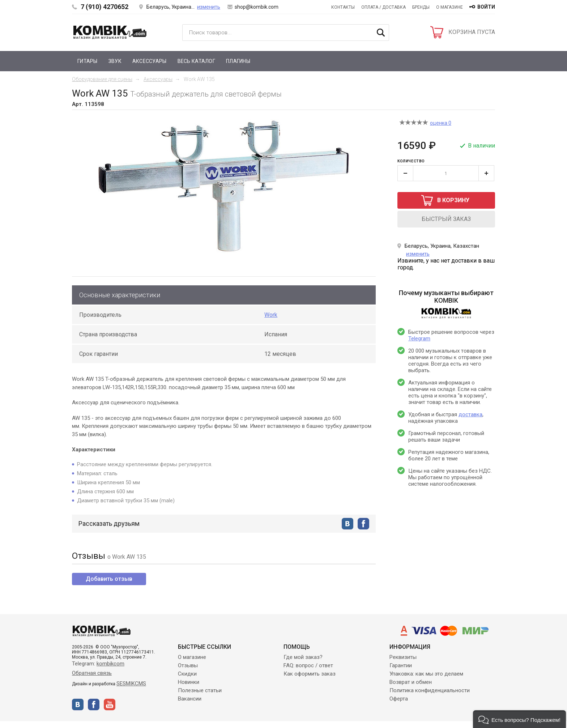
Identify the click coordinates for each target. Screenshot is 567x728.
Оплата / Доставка (383, 7)
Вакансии (190, 699)
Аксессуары (150, 61)
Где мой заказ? (303, 657)
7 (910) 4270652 (105, 7)
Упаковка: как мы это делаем (426, 674)
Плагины (238, 61)
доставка (470, 414)
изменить (209, 7)
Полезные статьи (200, 690)
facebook (363, 524)
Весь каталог (196, 61)
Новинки (189, 682)
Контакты (343, 7)
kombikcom (110, 664)
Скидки (187, 674)
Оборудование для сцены (102, 79)
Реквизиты (403, 657)
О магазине (449, 7)
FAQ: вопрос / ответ (308, 665)
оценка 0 (441, 123)
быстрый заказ (446, 219)
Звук (115, 61)
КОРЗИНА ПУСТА (472, 32)
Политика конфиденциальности (430, 690)
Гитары (88, 61)
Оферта (399, 699)
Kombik (110, 32)
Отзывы (188, 665)
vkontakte (348, 524)
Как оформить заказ (310, 674)
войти (486, 7)
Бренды (421, 7)
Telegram (419, 339)
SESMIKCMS (131, 684)
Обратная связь (92, 673)
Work (271, 315)
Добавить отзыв (109, 579)
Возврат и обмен (411, 682)
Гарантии (401, 665)
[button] (519, 719)
